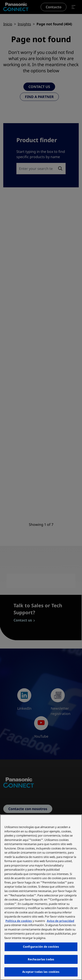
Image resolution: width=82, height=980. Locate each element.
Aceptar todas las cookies (41, 972)
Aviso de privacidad (60, 921)
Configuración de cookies (41, 947)
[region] (41, 897)
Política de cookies (19, 921)
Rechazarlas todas (41, 959)
